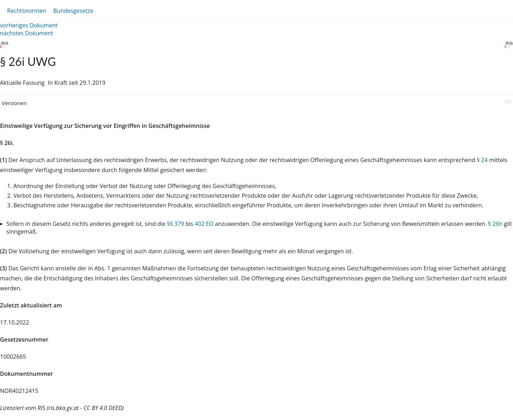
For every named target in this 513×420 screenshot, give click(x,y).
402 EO (204, 224)
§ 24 (482, 160)
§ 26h (495, 224)
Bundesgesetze (73, 11)
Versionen (14, 103)
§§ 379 (176, 224)
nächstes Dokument (27, 33)
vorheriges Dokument (29, 25)
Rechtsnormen (27, 11)
